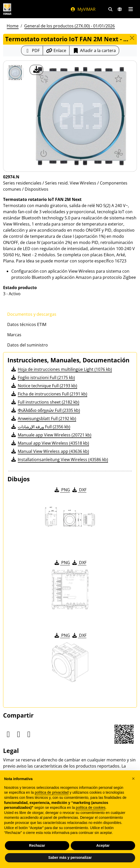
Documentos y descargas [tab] (32, 314)
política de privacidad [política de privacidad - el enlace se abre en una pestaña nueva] (52, 792)
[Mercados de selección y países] (120, 9)
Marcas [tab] (14, 335)
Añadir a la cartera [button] (94, 50)
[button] (133, 779)
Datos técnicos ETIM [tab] (27, 324)
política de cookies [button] (91, 808)
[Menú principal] (131, 9)
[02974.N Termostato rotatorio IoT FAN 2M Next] (15, 73)
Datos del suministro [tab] (28, 345)
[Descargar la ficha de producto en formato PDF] (32, 50)
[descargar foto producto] (36, 70)
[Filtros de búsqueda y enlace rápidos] (110, 9)
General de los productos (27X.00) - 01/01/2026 (69, 26)
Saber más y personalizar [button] (70, 857)
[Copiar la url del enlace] (56, 50)
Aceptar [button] (103, 845)
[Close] (132, 38)
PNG (62, 490)
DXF (79, 490)
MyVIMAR (83, 9)
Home (13, 26)
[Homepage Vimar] (7, 9)
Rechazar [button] (37, 845)
